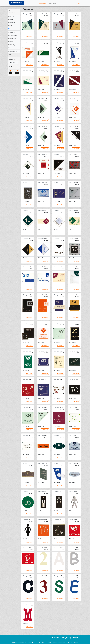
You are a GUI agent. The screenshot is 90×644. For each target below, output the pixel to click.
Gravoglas (12, 29)
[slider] (11, 70)
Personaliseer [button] (29, 36)
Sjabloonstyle (13, 35)
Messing (12, 45)
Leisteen (12, 23)
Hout (11, 42)
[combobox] (14, 62)
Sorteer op (12, 59)
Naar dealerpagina (43, 3)
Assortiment (53, 3)
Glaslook (12, 26)
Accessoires (13, 51)
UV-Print (12, 16)
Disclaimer (71, 643)
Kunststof (12, 38)
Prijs (11, 66)
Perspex (12, 32)
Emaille (11, 48)
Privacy (76, 643)
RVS (11, 19)
